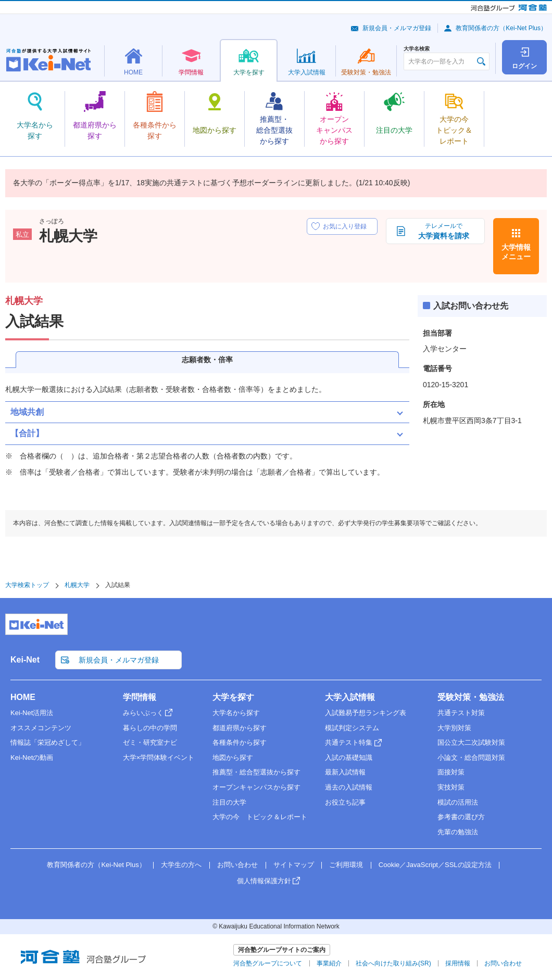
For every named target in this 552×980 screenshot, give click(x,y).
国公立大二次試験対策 (471, 742)
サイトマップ (294, 865)
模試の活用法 (458, 802)
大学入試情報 (350, 697)
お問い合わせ (237, 865)
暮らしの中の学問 (150, 728)
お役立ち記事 (345, 802)
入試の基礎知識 (349, 758)
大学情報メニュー (516, 252)
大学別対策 (454, 728)
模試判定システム (352, 728)
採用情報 (458, 963)
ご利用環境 (346, 865)
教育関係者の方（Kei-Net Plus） (501, 28)
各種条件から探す (240, 742)
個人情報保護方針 (264, 881)
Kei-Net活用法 (32, 713)
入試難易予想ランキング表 (366, 713)
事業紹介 (329, 963)
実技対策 (451, 787)
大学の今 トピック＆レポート (260, 817)
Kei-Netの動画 (32, 758)
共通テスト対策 (461, 713)
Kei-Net (25, 660)
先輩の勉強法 (458, 832)
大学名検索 (417, 49)
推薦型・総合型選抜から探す (256, 772)
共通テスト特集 (349, 742)
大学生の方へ (181, 865)
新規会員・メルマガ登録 (397, 28)
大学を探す (233, 697)
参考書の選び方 (461, 817)
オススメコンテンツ (41, 728)
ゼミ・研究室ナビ (150, 742)
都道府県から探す (240, 728)
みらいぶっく (143, 713)
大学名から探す (236, 713)
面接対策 (451, 772)
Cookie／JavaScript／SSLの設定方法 (435, 865)
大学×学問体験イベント (159, 758)
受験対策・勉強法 (471, 697)
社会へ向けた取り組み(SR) (393, 963)
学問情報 (140, 697)
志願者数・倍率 (207, 360)
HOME (23, 697)
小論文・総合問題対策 (471, 758)
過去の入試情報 (349, 787)
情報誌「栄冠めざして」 (48, 742)
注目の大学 (229, 802)
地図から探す (233, 758)
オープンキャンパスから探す (256, 787)
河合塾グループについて (268, 963)
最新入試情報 (345, 772)
